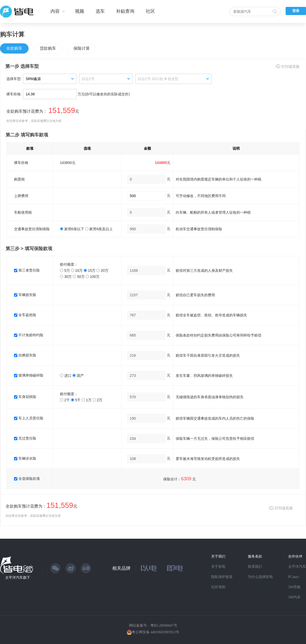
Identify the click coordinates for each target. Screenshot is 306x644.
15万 (90, 271)
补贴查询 (125, 11)
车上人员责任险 (29, 418)
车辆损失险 (25, 295)
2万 (98, 400)
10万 (77, 271)
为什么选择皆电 (260, 577)
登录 (296, 11)
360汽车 (294, 597)
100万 (93, 277)
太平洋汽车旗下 (18, 578)
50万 (79, 277)
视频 (80, 11)
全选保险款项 (27, 479)
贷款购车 (48, 48)
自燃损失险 (25, 355)
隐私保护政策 (222, 577)
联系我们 (255, 567)
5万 (65, 271)
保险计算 (82, 48)
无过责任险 (25, 438)
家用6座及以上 (99, 229)
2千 (65, 400)
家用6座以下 (72, 229)
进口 (66, 376)
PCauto (293, 577)
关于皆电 (218, 567)
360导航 (294, 587)
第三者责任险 (27, 270)
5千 (76, 400)
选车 (100, 11)
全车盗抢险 (25, 315)
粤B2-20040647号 (164, 626)
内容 (55, 11)
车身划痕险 (25, 397)
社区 (150, 11)
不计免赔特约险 (29, 335)
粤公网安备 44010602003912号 (156, 632)
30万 (66, 277)
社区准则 (218, 587)
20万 (102, 271)
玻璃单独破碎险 (29, 375)
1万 (87, 400)
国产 (78, 376)
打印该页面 (290, 67)
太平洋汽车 (297, 567)
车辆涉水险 (25, 458)
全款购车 (14, 48)
